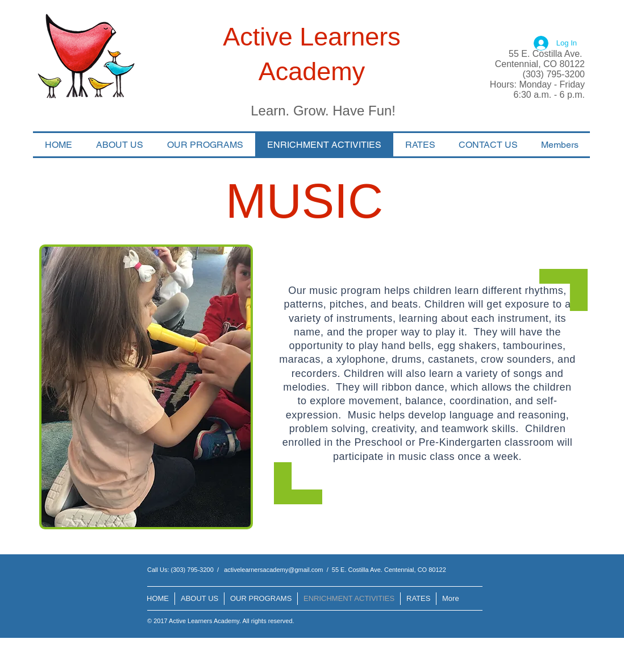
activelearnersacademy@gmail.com (273, 570)
